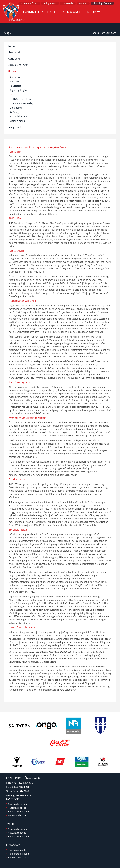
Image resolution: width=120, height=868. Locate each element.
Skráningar (15, 112)
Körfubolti (50, 12)
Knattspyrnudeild (17, 808)
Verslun (83, 3)
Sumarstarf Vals (29, 3)
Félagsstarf (15, 86)
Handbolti (31, 12)
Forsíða (95, 33)
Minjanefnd (16, 108)
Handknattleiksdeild (18, 812)
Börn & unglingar (75, 12)
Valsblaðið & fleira (19, 116)
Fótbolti (12, 46)
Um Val (97, 12)
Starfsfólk (14, 81)
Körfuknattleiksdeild (19, 815)
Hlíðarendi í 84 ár (22, 99)
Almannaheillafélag (23, 103)
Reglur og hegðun (19, 90)
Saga (114, 33)
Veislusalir (68, 3)
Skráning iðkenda (102, 3)
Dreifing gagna (17, 121)
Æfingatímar (50, 3)
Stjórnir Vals (16, 77)
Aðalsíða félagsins (17, 804)
